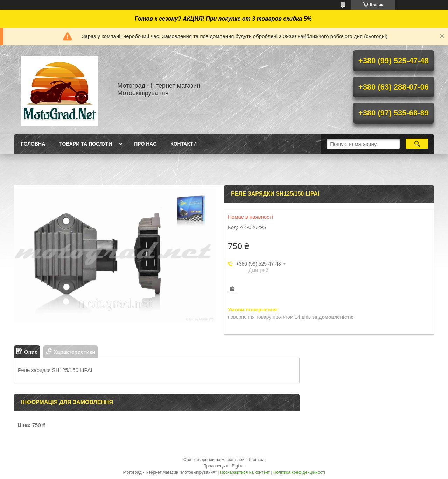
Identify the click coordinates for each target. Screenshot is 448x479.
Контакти (184, 144)
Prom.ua (257, 460)
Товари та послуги (86, 144)
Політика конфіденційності (299, 472)
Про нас (145, 144)
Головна (33, 144)
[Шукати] (417, 144)
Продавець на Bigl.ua (224, 466)
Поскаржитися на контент (245, 472)
